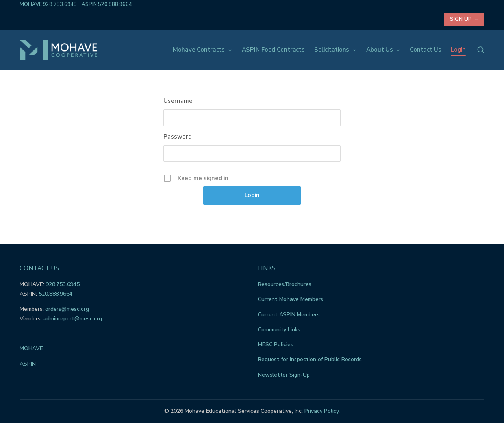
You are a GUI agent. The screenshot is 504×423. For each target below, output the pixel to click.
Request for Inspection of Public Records (310, 359)
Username (178, 101)
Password (178, 137)
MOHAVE (31, 348)
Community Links (279, 330)
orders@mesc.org (67, 309)
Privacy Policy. (322, 411)
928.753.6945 (60, 4)
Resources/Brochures (285, 284)
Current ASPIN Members (289, 315)
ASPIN (28, 364)
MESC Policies (276, 344)
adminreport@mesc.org (73, 319)
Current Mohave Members (291, 299)
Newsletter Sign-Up (284, 375)
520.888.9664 (115, 4)
